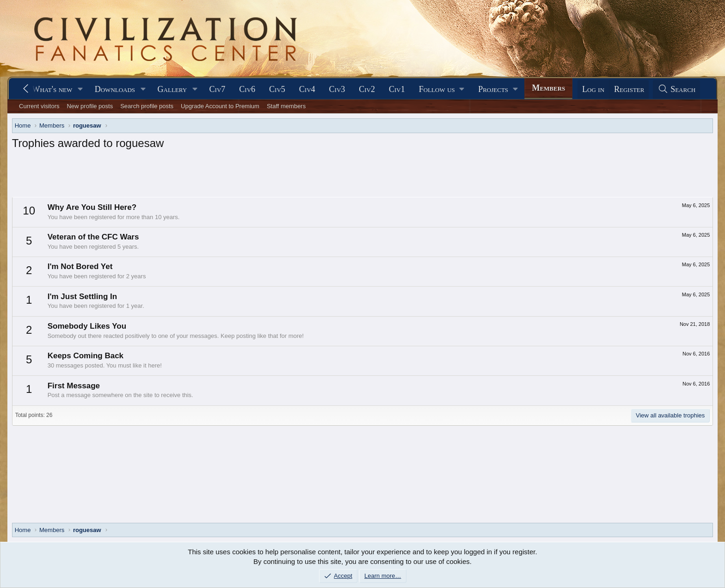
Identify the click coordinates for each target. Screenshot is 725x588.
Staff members (286, 106)
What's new (52, 89)
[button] (80, 89)
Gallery (172, 89)
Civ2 (367, 89)
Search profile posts (147, 106)
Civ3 (337, 89)
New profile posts (90, 106)
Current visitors (39, 106)
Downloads (115, 89)
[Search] (676, 89)
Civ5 (277, 89)
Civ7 (218, 89)
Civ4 (307, 89)
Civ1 (397, 89)
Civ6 (247, 89)
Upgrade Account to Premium (220, 106)
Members (548, 88)
